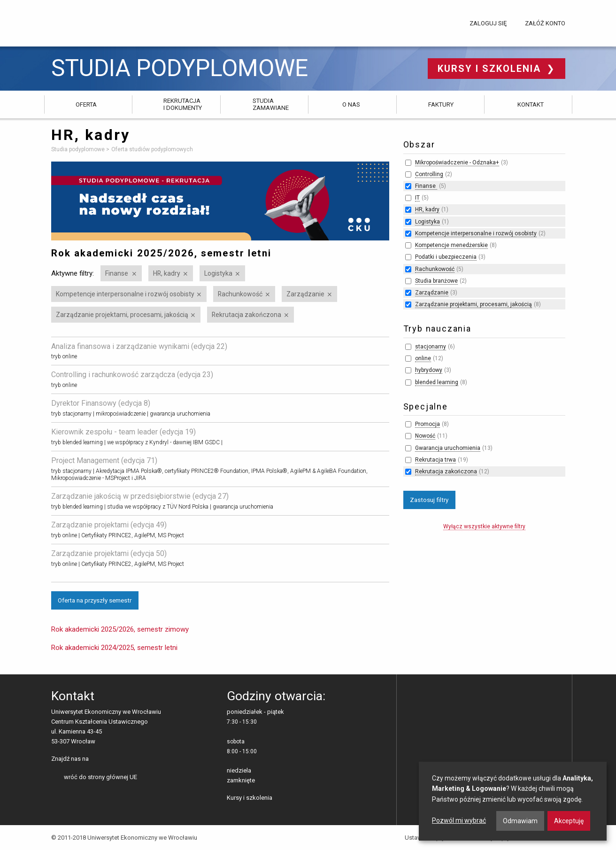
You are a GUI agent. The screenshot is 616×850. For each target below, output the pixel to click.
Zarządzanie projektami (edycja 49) (109, 525)
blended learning (437, 382)
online (423, 358)
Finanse (117, 273)
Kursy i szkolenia (491, 69)
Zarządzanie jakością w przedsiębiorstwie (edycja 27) (140, 496)
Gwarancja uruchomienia (448, 448)
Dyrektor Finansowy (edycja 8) (101, 403)
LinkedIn (112, 759)
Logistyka (218, 273)
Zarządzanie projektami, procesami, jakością (122, 315)
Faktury (441, 104)
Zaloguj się (488, 23)
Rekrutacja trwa (435, 460)
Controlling (429, 174)
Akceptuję (569, 821)
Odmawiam (520, 821)
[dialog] (513, 801)
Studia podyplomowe (180, 68)
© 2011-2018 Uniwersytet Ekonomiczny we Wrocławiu (124, 838)
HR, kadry (167, 273)
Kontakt (531, 104)
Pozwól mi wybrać (459, 820)
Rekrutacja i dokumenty (183, 104)
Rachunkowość (240, 294)
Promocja (427, 424)
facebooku (97, 759)
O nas (351, 104)
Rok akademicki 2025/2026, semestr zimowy (120, 629)
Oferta (86, 104)
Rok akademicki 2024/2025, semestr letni (114, 648)
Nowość (425, 436)
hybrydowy (429, 370)
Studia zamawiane (271, 104)
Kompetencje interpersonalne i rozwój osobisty (125, 294)
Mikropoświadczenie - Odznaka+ (457, 162)
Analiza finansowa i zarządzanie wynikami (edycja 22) (139, 346)
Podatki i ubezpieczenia (446, 257)
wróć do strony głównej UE (100, 777)
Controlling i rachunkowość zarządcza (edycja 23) (132, 375)
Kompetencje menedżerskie (451, 245)
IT (417, 198)
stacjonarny (431, 347)
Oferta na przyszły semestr (95, 600)
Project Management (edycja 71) (104, 460)
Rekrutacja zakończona (246, 315)
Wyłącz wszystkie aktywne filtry (484, 526)
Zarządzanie (305, 294)
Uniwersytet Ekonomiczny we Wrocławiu (98, 22)
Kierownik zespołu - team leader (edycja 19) (123, 432)
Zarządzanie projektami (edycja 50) (109, 553)
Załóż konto (545, 23)
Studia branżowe (436, 281)
